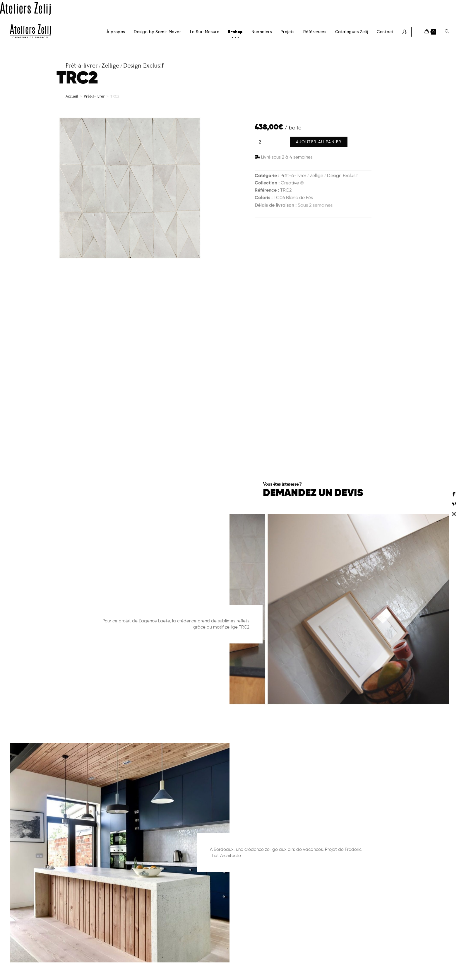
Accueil (72, 98)
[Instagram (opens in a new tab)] (454, 514)
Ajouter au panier (319, 143)
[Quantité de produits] (260, 143)
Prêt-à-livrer (94, 98)
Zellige (317, 176)
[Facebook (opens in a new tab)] (454, 494)
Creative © (292, 183)
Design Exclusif (342, 176)
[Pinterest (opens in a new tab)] (454, 504)
